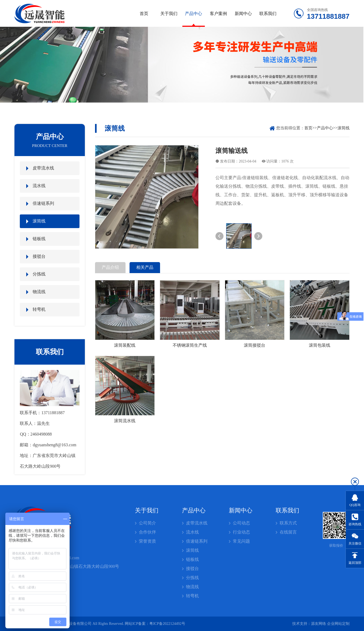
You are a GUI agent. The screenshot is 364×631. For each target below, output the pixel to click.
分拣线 (39, 274)
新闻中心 (243, 14)
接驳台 (39, 256)
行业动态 (241, 532)
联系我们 (268, 14)
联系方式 (288, 523)
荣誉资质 (147, 541)
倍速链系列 (43, 203)
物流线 (39, 292)
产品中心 (194, 14)
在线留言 (288, 532)
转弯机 (39, 309)
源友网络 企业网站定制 (330, 624)
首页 (144, 14)
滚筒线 (39, 221)
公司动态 (241, 523)
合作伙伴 (147, 532)
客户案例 (218, 14)
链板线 (39, 239)
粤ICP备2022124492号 (167, 624)
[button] (219, 236)
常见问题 (241, 541)
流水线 (39, 186)
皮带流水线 (43, 168)
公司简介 (147, 523)
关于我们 (169, 14)
